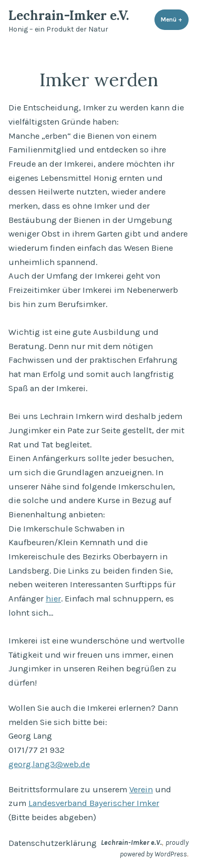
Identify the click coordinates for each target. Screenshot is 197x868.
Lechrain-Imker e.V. (69, 16)
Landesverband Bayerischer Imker (94, 803)
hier (53, 599)
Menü (175, 19)
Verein (141, 789)
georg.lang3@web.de (49, 764)
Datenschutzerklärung (53, 843)
